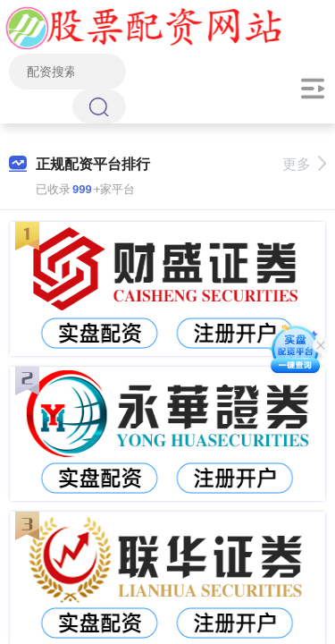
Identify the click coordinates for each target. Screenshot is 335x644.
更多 (304, 164)
